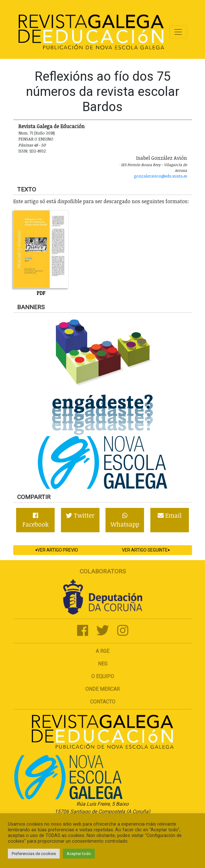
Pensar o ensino (36, 139)
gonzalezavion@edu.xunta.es (160, 176)
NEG (103, 664)
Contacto (103, 702)
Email (170, 515)
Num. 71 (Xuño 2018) (37, 133)
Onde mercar (102, 689)
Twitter (80, 515)
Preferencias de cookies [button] (34, 854)
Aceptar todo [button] (79, 854)
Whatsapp (125, 521)
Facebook (36, 521)
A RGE (102, 651)
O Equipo (103, 676)
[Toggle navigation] (178, 32)
